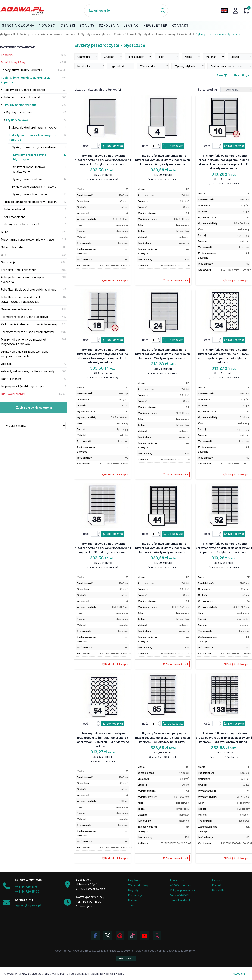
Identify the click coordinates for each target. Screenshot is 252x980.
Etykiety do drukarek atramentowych (34, 128)
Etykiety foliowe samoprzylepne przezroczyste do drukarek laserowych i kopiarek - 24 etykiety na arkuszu (163, 354)
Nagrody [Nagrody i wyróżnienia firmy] (133, 890)
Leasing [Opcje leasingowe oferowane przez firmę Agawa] (217, 880)
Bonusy (87, 25)
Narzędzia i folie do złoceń (21, 224)
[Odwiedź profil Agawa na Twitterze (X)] (108, 936)
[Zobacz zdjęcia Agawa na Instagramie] (157, 936)
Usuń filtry (242, 75)
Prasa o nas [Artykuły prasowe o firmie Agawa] (177, 880)
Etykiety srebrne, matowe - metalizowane (30, 169)
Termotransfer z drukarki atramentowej (27, 332)
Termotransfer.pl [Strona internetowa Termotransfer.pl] (180, 900)
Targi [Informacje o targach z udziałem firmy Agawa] (131, 905)
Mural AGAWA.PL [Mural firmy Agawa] (180, 895)
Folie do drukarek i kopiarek (22, 97)
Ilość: (85, 146)
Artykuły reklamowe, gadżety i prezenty (28, 371)
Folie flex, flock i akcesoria (19, 270)
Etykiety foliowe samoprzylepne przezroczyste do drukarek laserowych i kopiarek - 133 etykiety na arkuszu (224, 738)
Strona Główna (18, 25)
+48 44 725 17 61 (27, 887)
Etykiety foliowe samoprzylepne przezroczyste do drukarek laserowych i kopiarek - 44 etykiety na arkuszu (163, 548)
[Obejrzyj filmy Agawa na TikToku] (132, 936)
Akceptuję (239, 974)
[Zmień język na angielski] (224, 11)
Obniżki (68, 25)
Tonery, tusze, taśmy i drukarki (22, 70)
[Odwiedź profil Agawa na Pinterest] (120, 936)
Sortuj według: (208, 90)
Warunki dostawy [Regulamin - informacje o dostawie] (138, 885)
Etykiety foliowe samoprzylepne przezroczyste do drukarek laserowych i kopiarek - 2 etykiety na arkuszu (103, 160)
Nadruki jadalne (11, 379)
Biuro (4, 232)
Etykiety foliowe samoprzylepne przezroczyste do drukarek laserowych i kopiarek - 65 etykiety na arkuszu (163, 738)
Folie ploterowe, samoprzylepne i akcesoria (23, 280)
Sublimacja (8, 262)
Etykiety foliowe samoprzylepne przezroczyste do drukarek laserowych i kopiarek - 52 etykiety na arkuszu (224, 548)
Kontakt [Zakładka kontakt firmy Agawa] (217, 885)
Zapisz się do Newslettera (34, 408)
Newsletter (155, 25)
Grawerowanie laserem (16, 309)
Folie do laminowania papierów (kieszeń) (31, 202)
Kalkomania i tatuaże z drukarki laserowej (29, 324)
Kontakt (180, 25)
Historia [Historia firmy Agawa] (133, 900)
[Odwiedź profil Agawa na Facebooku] (95, 936)
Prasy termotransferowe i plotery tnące (27, 240)
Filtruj (222, 75)
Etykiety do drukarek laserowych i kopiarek (32, 137)
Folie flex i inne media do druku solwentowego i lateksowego (22, 299)
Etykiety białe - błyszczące (29, 194)
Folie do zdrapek (15, 209)
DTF (4, 255)
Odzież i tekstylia (12, 247)
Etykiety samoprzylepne (20, 105)
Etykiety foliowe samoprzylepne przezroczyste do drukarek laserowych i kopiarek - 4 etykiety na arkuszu (163, 160)
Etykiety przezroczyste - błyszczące (31, 157)
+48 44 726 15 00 (27, 892)
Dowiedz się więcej (112, 974)
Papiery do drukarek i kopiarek (24, 90)
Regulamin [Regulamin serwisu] (134, 880)
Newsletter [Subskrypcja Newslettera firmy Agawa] (219, 890)
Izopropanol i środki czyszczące (23, 386)
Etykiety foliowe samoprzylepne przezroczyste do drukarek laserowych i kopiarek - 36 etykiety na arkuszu (103, 548)
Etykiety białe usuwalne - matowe (34, 187)
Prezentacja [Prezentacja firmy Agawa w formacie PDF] (135, 895)
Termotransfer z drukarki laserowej (25, 317)
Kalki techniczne (14, 217)
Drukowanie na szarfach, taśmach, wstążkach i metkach (24, 354)
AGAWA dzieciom (180, 885)
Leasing (131, 25)
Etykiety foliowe (17, 120)
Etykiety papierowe (19, 112)
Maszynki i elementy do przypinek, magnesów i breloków (24, 342)
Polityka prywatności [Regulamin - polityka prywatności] (182, 890)
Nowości (48, 25)
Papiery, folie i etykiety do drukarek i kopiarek (26, 80)
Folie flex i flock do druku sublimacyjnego (29, 289)
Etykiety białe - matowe (27, 179)
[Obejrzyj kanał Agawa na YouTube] (145, 936)
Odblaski (7, 364)
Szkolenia (109, 25)
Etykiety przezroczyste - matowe (34, 147)
